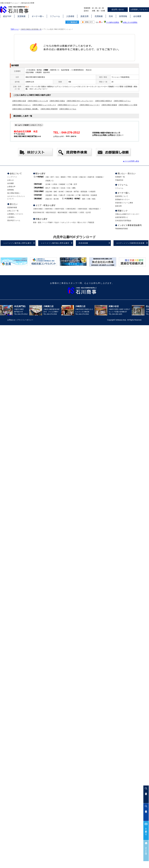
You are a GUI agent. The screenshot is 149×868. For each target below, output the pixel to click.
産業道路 (84, 192)
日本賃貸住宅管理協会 (123, 221)
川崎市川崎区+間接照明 (49, 109)
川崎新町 (62, 184)
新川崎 (56, 199)
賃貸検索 (22, 16)
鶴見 (94, 199)
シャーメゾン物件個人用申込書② (55, 243)
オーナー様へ (38, 16)
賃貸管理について (122, 196)
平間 (69, 177)
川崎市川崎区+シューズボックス (44, 105)
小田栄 (55, 184)
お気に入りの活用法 (130, 22)
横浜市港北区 (51, 212)
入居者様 (70, 16)
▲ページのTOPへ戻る (131, 161)
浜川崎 (48, 184)
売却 (111, 16)
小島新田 (92, 192)
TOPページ (15, 29)
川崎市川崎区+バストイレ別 (38, 101)
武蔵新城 (99, 177)
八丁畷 (70, 184)
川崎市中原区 (59, 209)
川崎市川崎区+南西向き (103, 101)
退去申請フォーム (14, 220)
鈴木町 (61, 192)
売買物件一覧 (120, 177)
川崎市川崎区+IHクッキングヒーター (80, 101)
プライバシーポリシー (25, 320)
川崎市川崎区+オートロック (68, 105)
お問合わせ (146, 830)
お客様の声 (11, 187)
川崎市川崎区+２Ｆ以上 (68, 109)
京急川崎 (49, 192)
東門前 (76, 192)
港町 (55, 192)
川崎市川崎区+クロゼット (21, 105)
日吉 (69, 188)
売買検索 (99, 16)
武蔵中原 (91, 177)
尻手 (52, 177)
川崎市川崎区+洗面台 (57, 101)
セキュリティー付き (69, 222)
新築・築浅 (37, 222)
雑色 (55, 195)
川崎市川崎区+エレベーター (90, 105)
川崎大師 (69, 192)
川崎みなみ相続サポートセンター (127, 214)
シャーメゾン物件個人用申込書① (17, 243)
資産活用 (84, 16)
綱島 (74, 188)
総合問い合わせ (118, 10)
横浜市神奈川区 (39, 212)
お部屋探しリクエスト (15, 214)
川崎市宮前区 (83, 209)
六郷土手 (62, 195)
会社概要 (137, 16)
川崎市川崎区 (38, 209)
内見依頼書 (83, 243)
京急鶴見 (94, 195)
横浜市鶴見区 (63, 212)
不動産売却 (119, 180)
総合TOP (7, 16)
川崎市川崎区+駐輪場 (109, 105)
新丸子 (48, 188)
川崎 (47, 177)
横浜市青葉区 (94, 209)
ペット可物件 (48, 222)
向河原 (75, 177)
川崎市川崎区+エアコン (122, 101)
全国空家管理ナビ (122, 217)
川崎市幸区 (49, 209)
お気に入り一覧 (13, 211)
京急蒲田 (49, 195)
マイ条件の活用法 (113, 22)
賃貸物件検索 (12, 207)
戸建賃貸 (91, 222)
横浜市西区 (73, 212)
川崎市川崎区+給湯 (19, 101)
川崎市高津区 (71, 209)
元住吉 (63, 188)
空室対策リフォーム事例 (124, 203)
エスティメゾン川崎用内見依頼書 (130, 243)
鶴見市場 (86, 195)
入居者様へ (11, 217)
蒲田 (84, 199)
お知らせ (10, 180)
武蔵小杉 (83, 177)
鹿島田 (63, 177)
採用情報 (123, 16)
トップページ (12, 177)
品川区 (88, 212)
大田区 (82, 212)
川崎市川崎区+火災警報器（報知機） (25, 109)
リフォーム (55, 16)
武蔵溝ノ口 (49, 181)
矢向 (57, 177)
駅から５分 (82, 222)
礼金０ (57, 222)
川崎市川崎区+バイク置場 (128, 105)
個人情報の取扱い (14, 193)
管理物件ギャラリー (122, 200)
